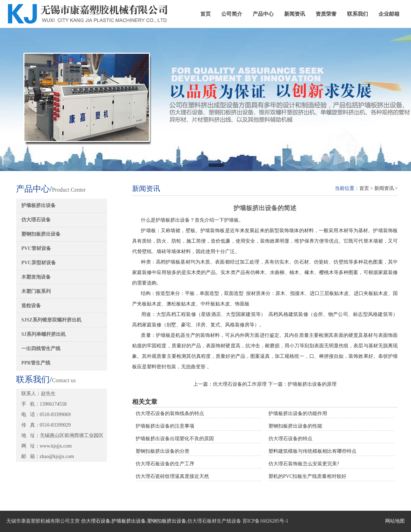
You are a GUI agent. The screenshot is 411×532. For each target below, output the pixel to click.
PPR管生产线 (36, 363)
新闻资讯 (295, 14)
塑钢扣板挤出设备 (41, 234)
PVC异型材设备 (39, 263)
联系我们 (358, 14)
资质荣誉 (326, 14)
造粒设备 (31, 306)
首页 (206, 14)
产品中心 (263, 14)
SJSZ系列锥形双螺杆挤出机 (51, 320)
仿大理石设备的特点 (290, 439)
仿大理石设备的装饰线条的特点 (170, 413)
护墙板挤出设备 (38, 205)
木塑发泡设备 (36, 277)
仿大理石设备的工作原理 (240, 384)
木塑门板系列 (36, 291)
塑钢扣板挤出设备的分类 (163, 451)
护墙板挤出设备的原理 (312, 384)
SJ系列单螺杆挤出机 (44, 334)
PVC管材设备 (36, 248)
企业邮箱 (389, 14)
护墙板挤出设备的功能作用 (298, 413)
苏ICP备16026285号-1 (265, 521)
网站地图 (395, 521)
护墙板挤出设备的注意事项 (165, 426)
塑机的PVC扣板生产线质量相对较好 (307, 476)
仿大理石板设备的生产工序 (165, 464)
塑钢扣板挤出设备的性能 (295, 426)
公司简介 (232, 14)
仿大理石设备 (36, 220)
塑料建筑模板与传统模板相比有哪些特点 (312, 451)
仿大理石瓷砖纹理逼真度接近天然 (172, 476)
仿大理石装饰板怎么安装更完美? (304, 464)
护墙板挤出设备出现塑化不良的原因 (175, 439)
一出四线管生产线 (41, 349)
